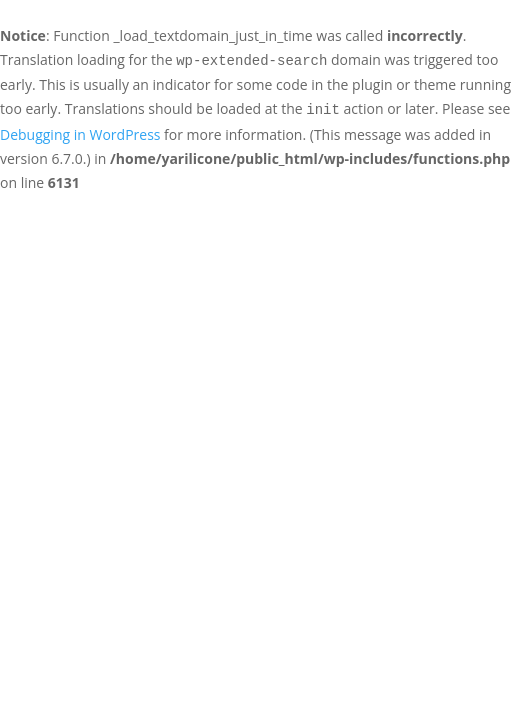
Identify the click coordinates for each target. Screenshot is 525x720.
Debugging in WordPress (80, 134)
